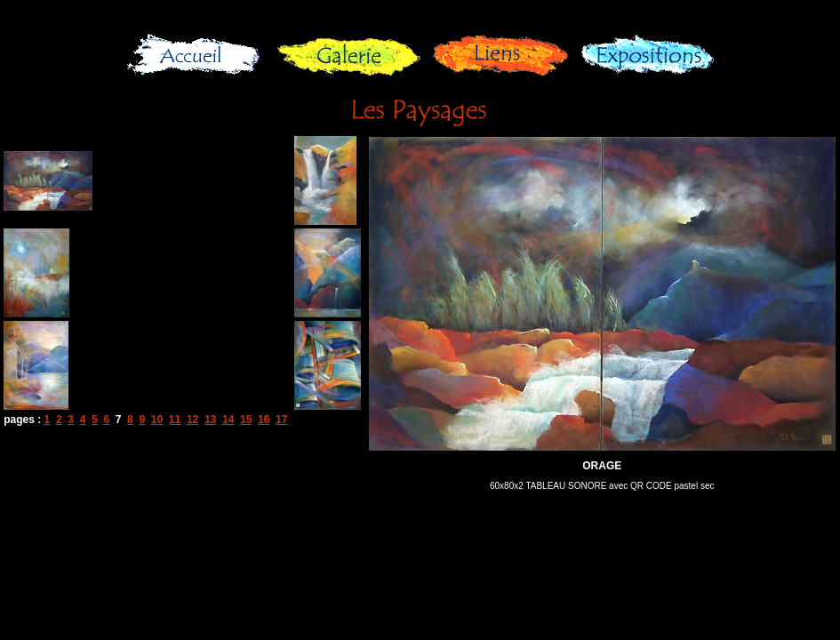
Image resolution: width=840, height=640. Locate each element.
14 (228, 420)
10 (157, 420)
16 (264, 420)
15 (246, 420)
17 (281, 420)
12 (192, 420)
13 (210, 420)
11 (175, 420)
